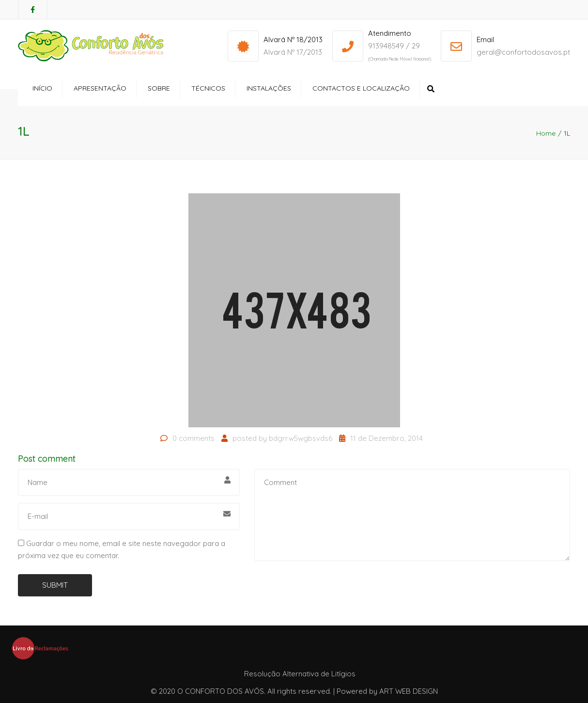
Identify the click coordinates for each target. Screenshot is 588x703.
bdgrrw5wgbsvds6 (301, 438)
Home (546, 133)
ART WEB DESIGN (409, 691)
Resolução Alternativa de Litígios (300, 674)
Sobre (159, 88)
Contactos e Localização (361, 88)
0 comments (193, 438)
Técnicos (208, 88)
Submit (55, 585)
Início (42, 88)
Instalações (269, 88)
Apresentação (100, 88)
